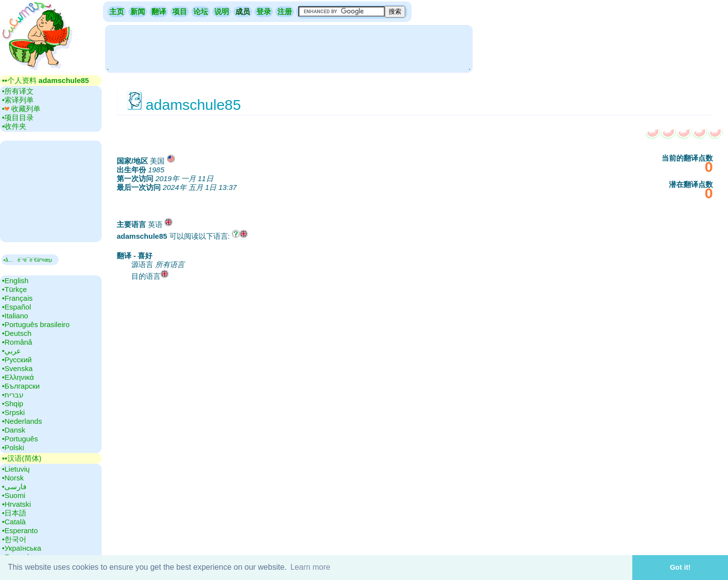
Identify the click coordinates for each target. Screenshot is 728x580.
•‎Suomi (14, 495)
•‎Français (17, 298)
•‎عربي (11, 351)
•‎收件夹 (14, 126)
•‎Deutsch (17, 333)
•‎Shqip (13, 404)
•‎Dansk (14, 430)
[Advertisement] (289, 48)
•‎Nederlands (22, 421)
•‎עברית (13, 395)
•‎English (15, 280)
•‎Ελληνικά (18, 377)
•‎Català (14, 522)
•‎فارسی (14, 487)
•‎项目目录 (18, 117)
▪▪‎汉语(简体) (22, 458)
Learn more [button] (311, 567)
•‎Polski (13, 447)
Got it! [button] (680, 567)
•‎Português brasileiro (36, 324)
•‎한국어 (14, 539)
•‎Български (21, 386)
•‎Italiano (15, 316)
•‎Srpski (13, 412)
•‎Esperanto (20, 530)
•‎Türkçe (14, 289)
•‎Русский (17, 360)
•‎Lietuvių (16, 469)
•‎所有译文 (18, 91)
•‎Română (17, 342)
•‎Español (16, 307)
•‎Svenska (17, 368)
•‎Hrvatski (16, 504)
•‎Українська (21, 548)
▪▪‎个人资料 (45, 80)
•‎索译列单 (18, 100)
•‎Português (20, 439)
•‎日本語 (14, 513)
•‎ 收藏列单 (21, 109)
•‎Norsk (13, 478)
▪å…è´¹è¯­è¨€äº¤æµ (30, 260)
